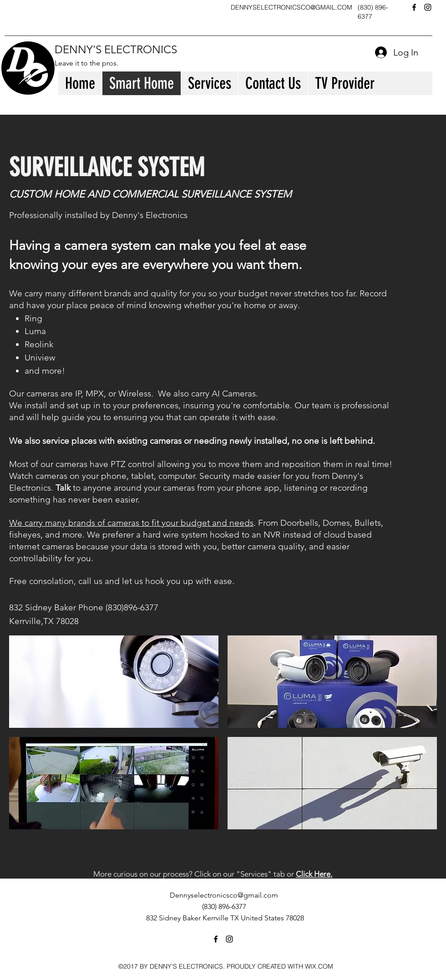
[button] (114, 682)
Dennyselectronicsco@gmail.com (224, 895)
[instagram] (428, 7)
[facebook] (414, 7)
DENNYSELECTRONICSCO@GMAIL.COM (291, 7)
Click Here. (314, 874)
